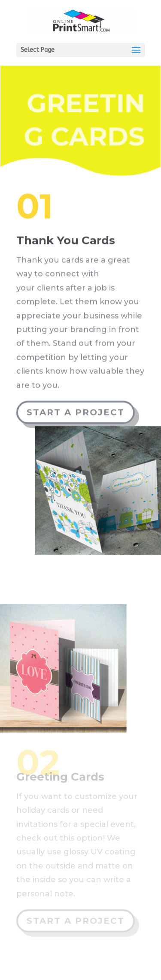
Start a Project (76, 410)
